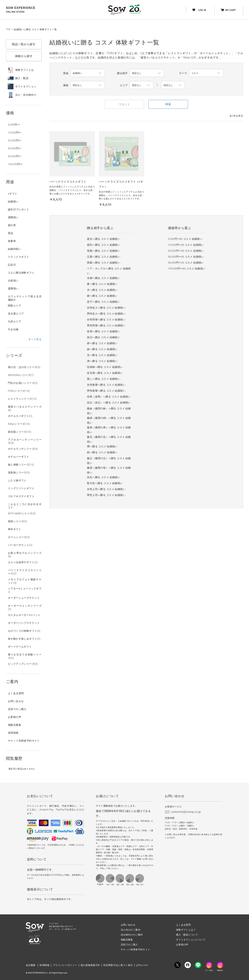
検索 (168, 104)
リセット (124, 104)
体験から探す (24, 56)
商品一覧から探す (24, 44)
